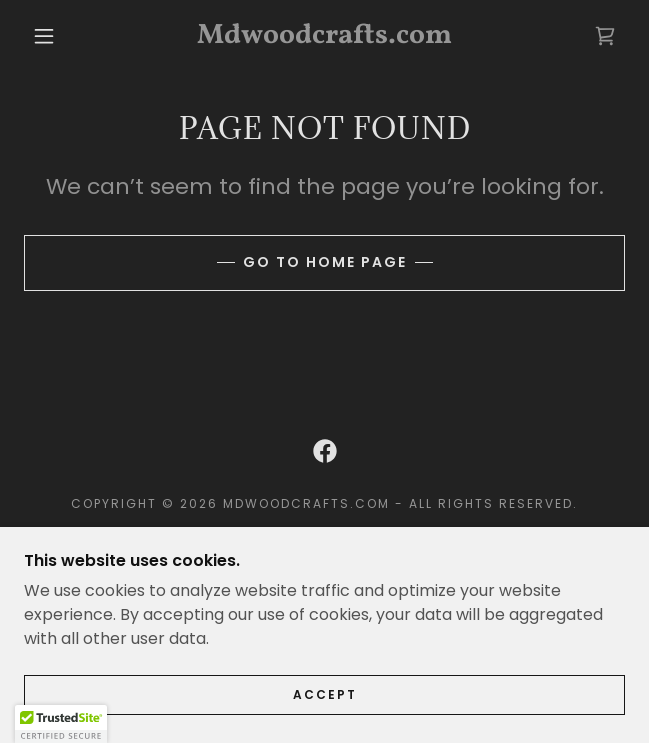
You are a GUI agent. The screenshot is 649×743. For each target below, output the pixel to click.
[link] (324, 36)
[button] (54, 36)
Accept (325, 694)
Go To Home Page (325, 262)
